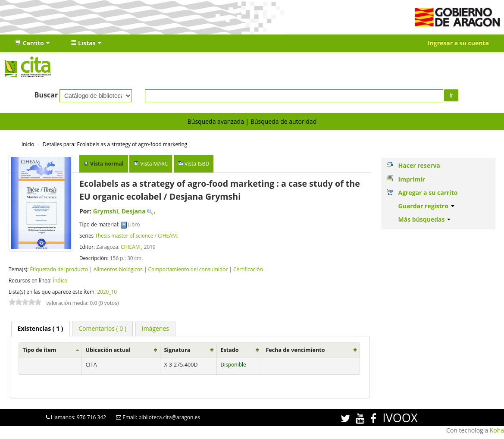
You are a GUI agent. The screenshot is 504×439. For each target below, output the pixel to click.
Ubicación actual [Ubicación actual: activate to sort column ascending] (108, 350)
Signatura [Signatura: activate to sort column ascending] (177, 350)
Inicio (28, 144)
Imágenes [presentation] (155, 328)
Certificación (248, 269)
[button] (32, 43)
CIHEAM (130, 247)
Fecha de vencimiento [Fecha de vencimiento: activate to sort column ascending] (295, 350)
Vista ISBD (197, 164)
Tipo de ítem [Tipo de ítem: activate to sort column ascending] (39, 350)
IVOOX (400, 418)
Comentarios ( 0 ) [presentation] (102, 328)
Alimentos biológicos (118, 269)
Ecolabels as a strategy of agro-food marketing (115, 144)
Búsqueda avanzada (216, 121)
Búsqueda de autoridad (283, 121)
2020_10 (107, 292)
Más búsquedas (425, 219)
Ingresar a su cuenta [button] (458, 43)
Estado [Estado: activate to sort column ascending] (229, 350)
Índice (60, 280)
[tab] (41, 329)
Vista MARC (154, 164)
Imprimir (412, 179)
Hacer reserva (419, 165)
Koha (497, 430)
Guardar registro (426, 206)
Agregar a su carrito (428, 193)
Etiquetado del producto (59, 269)
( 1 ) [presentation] (41, 328)
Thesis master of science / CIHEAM (136, 235)
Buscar (46, 95)
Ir (451, 95)
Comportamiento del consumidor (188, 269)
